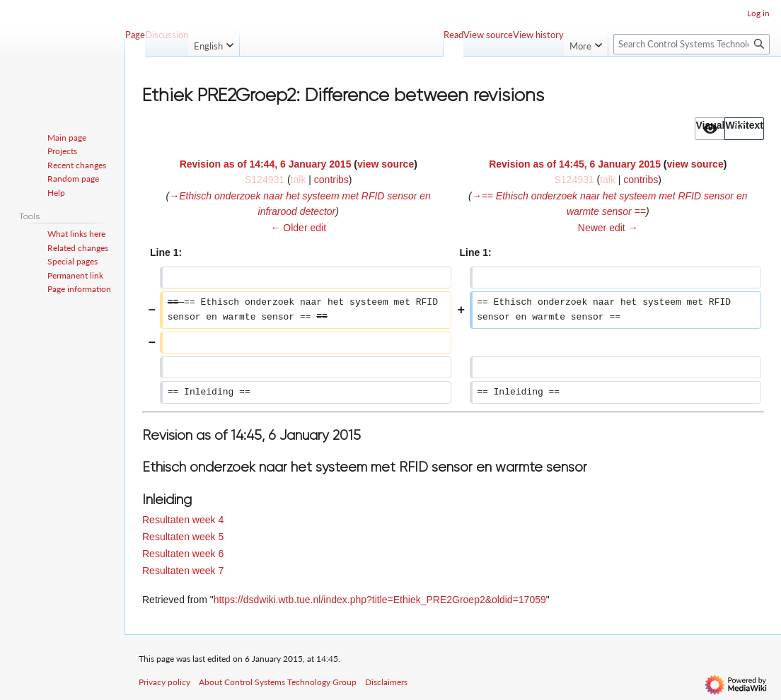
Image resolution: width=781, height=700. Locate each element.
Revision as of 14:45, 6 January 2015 (575, 164)
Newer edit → (608, 228)
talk (299, 180)
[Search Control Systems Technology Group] (692, 44)
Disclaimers (386, 682)
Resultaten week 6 (183, 554)
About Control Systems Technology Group (278, 682)
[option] (710, 128)
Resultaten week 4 (183, 520)
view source (386, 164)
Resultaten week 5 (183, 537)
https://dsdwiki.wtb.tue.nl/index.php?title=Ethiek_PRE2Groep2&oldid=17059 (380, 600)
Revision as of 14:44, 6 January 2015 (266, 164)
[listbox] (729, 129)
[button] (710, 129)
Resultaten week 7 (183, 571)
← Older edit (298, 228)
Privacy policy (164, 682)
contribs (331, 180)
